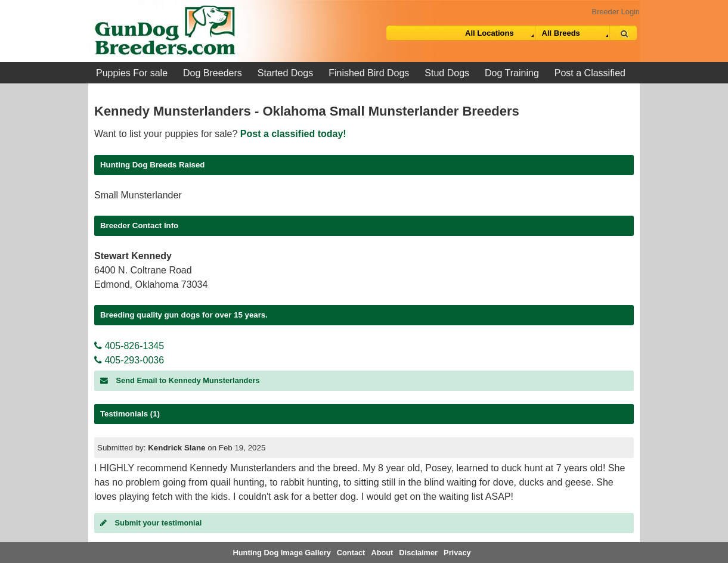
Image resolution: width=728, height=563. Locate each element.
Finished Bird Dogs (369, 73)
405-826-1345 (129, 346)
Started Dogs (285, 73)
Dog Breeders (213, 73)
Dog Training (512, 73)
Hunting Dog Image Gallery (282, 553)
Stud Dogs (447, 73)
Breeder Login (616, 12)
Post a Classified (590, 73)
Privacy (457, 553)
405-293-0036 (129, 360)
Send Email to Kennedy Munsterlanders (180, 380)
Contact (351, 553)
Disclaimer (418, 553)
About (382, 553)
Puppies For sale (132, 73)
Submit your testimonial (151, 523)
